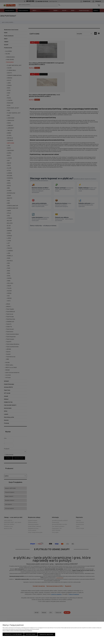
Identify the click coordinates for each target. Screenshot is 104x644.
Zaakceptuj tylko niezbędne (13, 634)
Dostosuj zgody (31, 634)
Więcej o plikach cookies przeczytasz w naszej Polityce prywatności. (17, 631)
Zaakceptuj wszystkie (46, 634)
